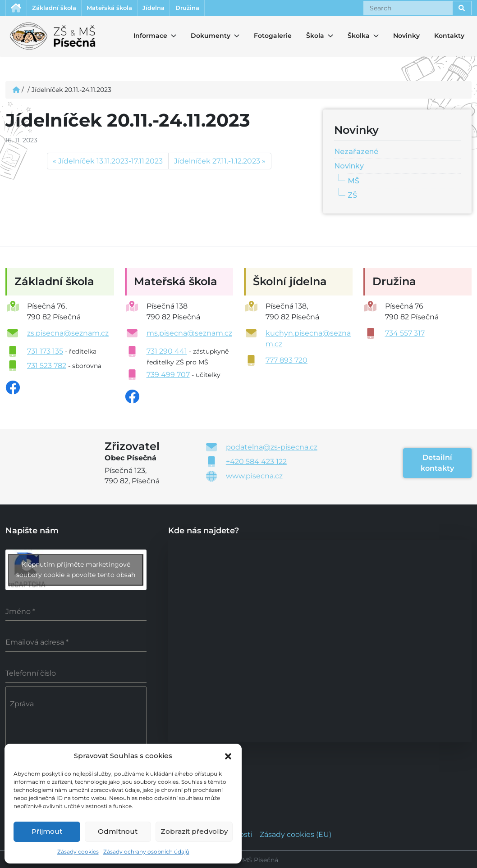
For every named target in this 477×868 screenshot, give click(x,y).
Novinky (406, 37)
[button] (228, 755)
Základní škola (61, 9)
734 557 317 (405, 334)
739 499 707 (168, 376)
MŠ (353, 182)
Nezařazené (356, 152)
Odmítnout (118, 831)
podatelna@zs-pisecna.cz (272, 448)
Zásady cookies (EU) (296, 833)
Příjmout (47, 831)
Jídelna (176, 9)
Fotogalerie (273, 37)
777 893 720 (287, 361)
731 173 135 (45, 352)
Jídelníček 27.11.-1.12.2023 (217, 162)
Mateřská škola (124, 9)
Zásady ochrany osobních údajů (146, 852)
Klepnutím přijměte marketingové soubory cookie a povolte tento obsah (76, 570)
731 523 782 (47, 367)
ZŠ (352, 197)
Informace (145, 37)
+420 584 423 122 (256, 463)
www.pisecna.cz (254, 477)
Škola (314, 37)
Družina (216, 9)
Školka (356, 37)
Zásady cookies (78, 852)
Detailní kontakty (437, 464)
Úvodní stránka (18, 9)
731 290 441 (167, 352)
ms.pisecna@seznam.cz (189, 334)
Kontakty (449, 37)
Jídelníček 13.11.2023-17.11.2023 (110, 162)
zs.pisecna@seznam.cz (68, 334)
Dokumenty (205, 37)
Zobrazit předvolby (194, 831)
